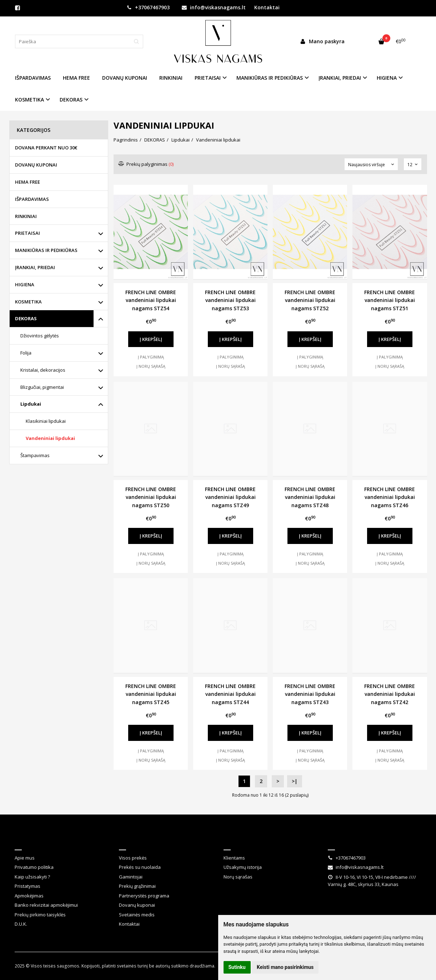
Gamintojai (131, 877)
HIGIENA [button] (387, 78)
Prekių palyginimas (146, 164)
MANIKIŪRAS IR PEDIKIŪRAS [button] (270, 78)
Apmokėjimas (29, 896)
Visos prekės (133, 858)
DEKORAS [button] (71, 100)
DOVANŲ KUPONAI (125, 78)
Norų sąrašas (238, 877)
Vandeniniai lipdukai (50, 438)
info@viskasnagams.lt (214, 7)
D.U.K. (21, 924)
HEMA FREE (76, 78)
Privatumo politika (34, 867)
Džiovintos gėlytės (40, 336)
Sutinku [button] (237, 967)
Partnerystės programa (144, 896)
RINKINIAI (171, 78)
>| (295, 781)
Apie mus (25, 858)
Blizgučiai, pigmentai (42, 387)
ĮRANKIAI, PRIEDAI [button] (340, 78)
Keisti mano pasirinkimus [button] (285, 967)
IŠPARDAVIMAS (33, 78)
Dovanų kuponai (137, 905)
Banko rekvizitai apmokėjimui (46, 905)
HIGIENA (25, 284)
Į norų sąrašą (151, 366)
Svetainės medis (137, 915)
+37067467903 (148, 7)
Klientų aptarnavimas (154, 840)
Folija (26, 353)
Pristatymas (27, 886)
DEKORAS (26, 318)
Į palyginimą (151, 357)
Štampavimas (35, 455)
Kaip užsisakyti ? (32, 877)
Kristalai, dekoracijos (43, 370)
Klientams (240, 840)
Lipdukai (31, 404)
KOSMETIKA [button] (29, 100)
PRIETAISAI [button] (208, 78)
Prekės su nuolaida (140, 867)
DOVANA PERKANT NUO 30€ (46, 148)
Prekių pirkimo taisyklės (40, 915)
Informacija (34, 840)
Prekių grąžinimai (137, 886)
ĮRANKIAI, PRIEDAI (35, 267)
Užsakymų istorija (243, 867)
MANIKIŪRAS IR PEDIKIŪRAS (46, 250)
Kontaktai (267, 7)
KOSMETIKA (28, 302)
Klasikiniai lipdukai (46, 421)
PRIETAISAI (27, 233)
